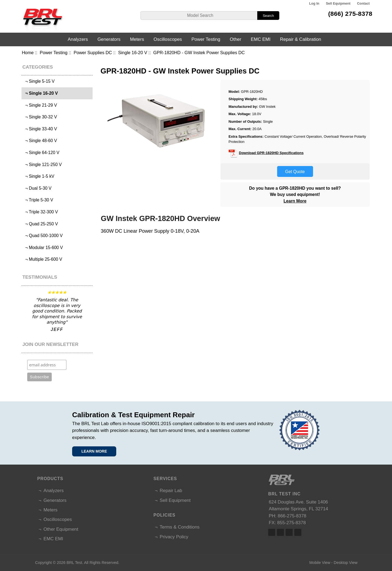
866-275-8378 (292, 516)
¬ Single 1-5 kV (39, 176)
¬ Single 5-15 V (39, 81)
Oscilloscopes (168, 39)
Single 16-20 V (133, 53)
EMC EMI (261, 39)
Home (28, 53)
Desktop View (346, 563)
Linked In (289, 532)
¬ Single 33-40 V (40, 129)
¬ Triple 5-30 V (38, 200)
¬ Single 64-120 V (41, 153)
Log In (314, 4)
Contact (363, 4)
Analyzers (78, 39)
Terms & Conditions (180, 527)
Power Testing (54, 53)
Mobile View (320, 563)
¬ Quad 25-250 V (40, 224)
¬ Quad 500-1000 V (43, 236)
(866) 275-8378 (350, 14)
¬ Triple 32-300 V (40, 212)
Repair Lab (171, 491)
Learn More (295, 201)
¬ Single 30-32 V (40, 117)
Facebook (272, 532)
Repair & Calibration (301, 39)
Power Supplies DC (93, 53)
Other (235, 39)
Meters (137, 39)
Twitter (280, 532)
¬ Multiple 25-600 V (43, 259)
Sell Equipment (338, 4)
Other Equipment (61, 529)
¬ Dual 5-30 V (37, 188)
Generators (109, 39)
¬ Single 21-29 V (40, 105)
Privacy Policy (174, 537)
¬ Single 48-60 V (40, 141)
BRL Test (74, 563)
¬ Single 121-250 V (42, 165)
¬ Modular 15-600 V (43, 248)
